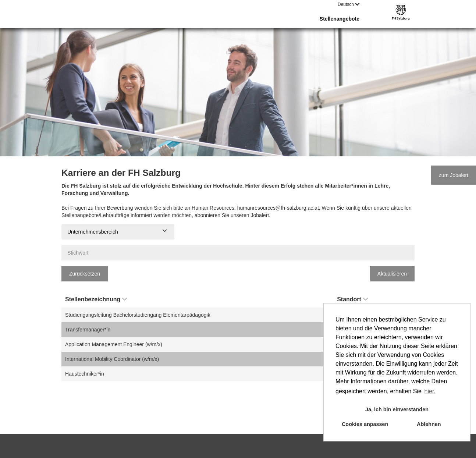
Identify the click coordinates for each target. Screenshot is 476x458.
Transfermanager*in (88, 330)
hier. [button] (430, 391)
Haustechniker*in (85, 374)
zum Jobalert (454, 175)
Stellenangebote (340, 19)
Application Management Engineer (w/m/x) (114, 344)
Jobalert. (260, 215)
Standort (352, 299)
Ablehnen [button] (429, 424)
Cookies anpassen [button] (365, 424)
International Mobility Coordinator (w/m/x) (112, 359)
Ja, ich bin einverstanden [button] (397, 409)
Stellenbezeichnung (96, 299)
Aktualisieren (392, 274)
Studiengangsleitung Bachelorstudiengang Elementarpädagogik (138, 315)
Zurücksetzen (85, 274)
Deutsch (349, 4)
